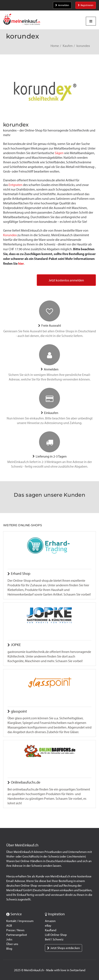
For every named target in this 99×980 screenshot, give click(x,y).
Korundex (10, 235)
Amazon (50, 921)
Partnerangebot (17, 935)
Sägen (59, 153)
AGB (9, 926)
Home (55, 46)
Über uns (12, 944)
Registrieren (86, 5)
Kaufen (68, 46)
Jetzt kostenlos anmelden (66, 280)
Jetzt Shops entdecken (63, 948)
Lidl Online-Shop (56, 935)
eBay (48, 926)
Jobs (9, 939)
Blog (9, 949)
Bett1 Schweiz (54, 939)
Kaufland (51, 930)
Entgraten (15, 185)
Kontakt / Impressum (20, 921)
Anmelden (62, 5)
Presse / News (15, 930)
